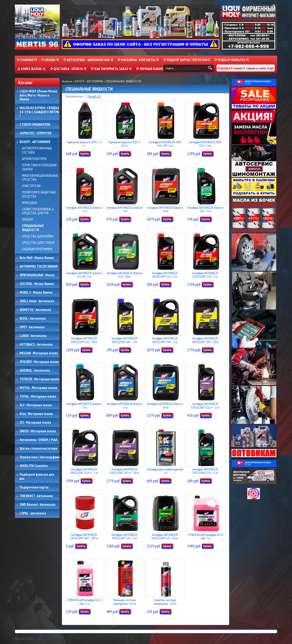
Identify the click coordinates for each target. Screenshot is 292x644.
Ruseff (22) (95, 96)
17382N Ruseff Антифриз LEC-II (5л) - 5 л (205, 536)
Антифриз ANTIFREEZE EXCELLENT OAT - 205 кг (84, 536)
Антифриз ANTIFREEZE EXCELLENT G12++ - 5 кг (84, 471)
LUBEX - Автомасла (33, 336)
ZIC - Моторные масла (35, 422)
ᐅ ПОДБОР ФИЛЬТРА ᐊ (231, 60)
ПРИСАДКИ (29, 203)
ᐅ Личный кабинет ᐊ (153, 69)
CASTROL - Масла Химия (37, 284)
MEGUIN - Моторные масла (39, 353)
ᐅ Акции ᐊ (50, 60)
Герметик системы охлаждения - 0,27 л (165, 602)
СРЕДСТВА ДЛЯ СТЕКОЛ (38, 243)
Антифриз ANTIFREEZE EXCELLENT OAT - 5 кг (165, 340)
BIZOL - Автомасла (33, 318)
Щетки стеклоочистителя (38, 448)
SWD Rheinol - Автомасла (38, 505)
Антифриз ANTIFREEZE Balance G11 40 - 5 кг (84, 275)
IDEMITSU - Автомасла (35, 310)
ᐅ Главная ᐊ (27, 60)
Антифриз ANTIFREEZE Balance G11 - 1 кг (205, 209)
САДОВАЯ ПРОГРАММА (37, 249)
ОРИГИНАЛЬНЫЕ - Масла (37, 275)
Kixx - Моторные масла (36, 414)
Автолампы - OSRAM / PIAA (38, 440)
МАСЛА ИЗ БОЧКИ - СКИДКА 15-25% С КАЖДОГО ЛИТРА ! (39, 112)
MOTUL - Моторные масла (38, 388)
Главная (67, 81)
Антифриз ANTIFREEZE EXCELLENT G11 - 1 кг (205, 471)
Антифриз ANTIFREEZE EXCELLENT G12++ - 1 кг (205, 405)
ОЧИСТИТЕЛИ (31, 186)
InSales (38, 639)
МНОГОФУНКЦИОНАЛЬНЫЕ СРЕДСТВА (40, 178)
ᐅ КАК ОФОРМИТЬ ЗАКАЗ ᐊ (111, 69)
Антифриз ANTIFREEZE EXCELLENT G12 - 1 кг (165, 275)
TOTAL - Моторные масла (38, 396)
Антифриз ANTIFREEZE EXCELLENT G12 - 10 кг (84, 340)
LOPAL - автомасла (33, 513)
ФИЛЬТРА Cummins (34, 466)
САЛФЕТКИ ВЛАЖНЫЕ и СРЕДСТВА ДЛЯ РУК (38, 211)
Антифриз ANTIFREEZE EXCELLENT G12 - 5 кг (205, 275)
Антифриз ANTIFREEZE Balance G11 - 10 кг (125, 275)
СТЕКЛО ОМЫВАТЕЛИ (35, 125)
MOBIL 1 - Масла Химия (36, 292)
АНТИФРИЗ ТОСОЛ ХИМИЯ (39, 266)
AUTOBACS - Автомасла (36, 344)
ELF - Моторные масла (36, 405)
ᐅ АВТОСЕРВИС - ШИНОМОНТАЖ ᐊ (88, 60)
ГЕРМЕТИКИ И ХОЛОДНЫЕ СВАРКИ (39, 167)
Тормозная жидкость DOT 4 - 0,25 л (125, 144)
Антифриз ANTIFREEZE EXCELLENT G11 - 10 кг (165, 536)
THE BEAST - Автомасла (36, 496)
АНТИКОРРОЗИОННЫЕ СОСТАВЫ (37, 150)
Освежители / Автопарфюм (39, 457)
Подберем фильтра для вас (37, 476)
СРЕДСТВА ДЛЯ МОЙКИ (38, 236)
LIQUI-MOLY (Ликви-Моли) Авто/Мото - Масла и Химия (39, 95)
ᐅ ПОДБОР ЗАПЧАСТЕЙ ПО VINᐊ (186, 60)
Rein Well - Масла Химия (37, 258)
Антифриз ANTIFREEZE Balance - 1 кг (84, 209)
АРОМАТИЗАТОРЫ (34, 159)
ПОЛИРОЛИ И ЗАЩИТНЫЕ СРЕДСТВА (39, 194)
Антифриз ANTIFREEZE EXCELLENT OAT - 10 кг (205, 340)
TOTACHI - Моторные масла (39, 379)
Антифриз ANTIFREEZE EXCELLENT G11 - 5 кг (125, 536)
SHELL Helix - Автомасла (37, 301)
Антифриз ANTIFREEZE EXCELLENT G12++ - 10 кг (125, 471)
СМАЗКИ (27, 219)
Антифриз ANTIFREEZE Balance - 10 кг (165, 209)
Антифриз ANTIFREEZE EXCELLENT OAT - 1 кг (125, 340)
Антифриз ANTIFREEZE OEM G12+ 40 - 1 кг (165, 144)
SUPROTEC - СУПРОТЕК (36, 133)
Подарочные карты (34, 487)
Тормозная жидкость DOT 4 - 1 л (84, 144)
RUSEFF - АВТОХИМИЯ (35, 142)
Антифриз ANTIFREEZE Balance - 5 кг (125, 209)
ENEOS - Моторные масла (38, 431)
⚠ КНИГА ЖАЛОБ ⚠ (31, 69)
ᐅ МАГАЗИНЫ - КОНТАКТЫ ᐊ (138, 60)
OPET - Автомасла (32, 327)
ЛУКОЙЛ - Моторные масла (39, 362)
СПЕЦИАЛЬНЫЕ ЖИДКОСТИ (33, 228)
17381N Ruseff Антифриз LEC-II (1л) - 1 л (84, 602)
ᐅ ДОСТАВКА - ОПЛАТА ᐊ (68, 69)
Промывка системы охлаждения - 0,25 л (125, 602)
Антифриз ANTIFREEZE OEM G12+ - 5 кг (205, 144)
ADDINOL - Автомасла (35, 370)
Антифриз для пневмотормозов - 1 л (165, 471)
